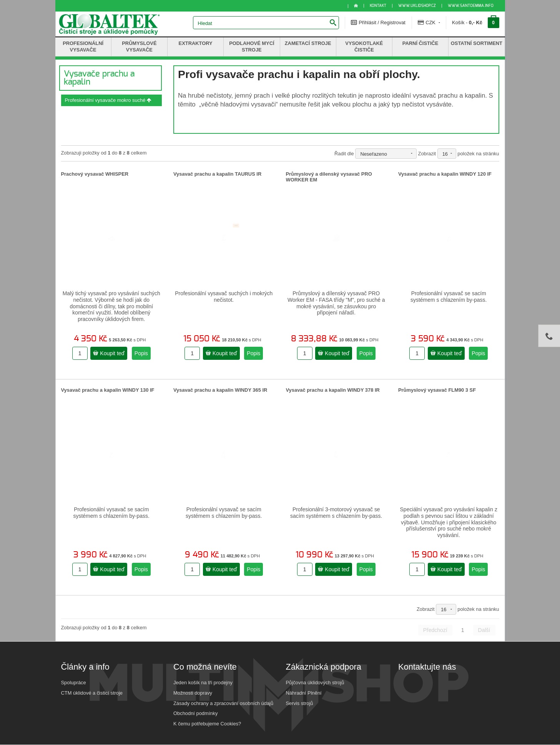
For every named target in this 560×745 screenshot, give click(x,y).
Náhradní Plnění (304, 693)
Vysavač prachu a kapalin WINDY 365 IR (220, 390)
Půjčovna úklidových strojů (315, 683)
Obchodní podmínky (195, 713)
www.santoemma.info (471, 6)
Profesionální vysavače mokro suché (108, 100)
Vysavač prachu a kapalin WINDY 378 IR (333, 390)
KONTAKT (378, 6)
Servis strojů (300, 703)
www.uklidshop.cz (417, 6)
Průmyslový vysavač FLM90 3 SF (437, 390)
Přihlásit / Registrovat (378, 22)
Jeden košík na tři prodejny (203, 683)
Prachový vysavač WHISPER (95, 174)
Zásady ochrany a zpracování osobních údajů (223, 703)
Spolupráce (74, 683)
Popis (141, 353)
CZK (429, 22)
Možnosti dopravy (193, 693)
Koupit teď (109, 353)
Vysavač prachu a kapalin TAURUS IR (217, 174)
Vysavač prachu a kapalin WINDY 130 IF (108, 390)
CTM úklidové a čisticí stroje (92, 693)
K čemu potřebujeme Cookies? (207, 724)
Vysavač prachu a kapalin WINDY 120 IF (445, 174)
